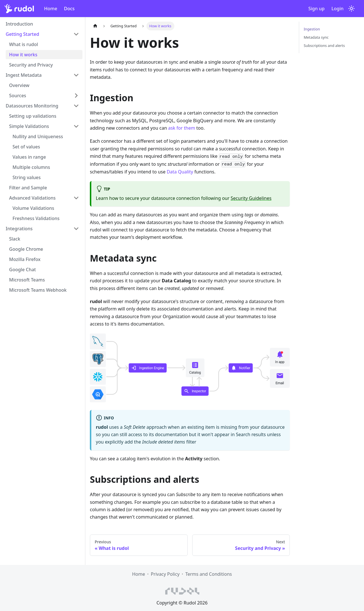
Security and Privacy (31, 65)
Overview (19, 85)
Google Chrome (26, 249)
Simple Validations (29, 126)
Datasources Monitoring (32, 106)
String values (27, 177)
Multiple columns (31, 167)
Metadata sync (316, 37)
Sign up (316, 9)
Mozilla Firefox (25, 259)
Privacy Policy (165, 574)
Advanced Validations (32, 198)
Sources (18, 96)
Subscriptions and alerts (324, 45)
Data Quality (180, 172)
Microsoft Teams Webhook (38, 290)
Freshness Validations (36, 218)
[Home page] (95, 26)
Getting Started (22, 34)
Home (51, 9)
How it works (23, 55)
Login (337, 9)
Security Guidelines (251, 198)
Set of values (26, 147)
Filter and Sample (28, 188)
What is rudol (24, 44)
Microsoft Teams (27, 280)
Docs (69, 9)
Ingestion (312, 29)
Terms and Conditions (209, 574)
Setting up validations (33, 116)
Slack (15, 239)
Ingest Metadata (24, 75)
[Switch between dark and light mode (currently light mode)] (351, 9)
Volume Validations (33, 208)
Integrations (19, 229)
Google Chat (22, 270)
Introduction (19, 24)
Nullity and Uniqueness (38, 136)
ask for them (182, 128)
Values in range (29, 157)
